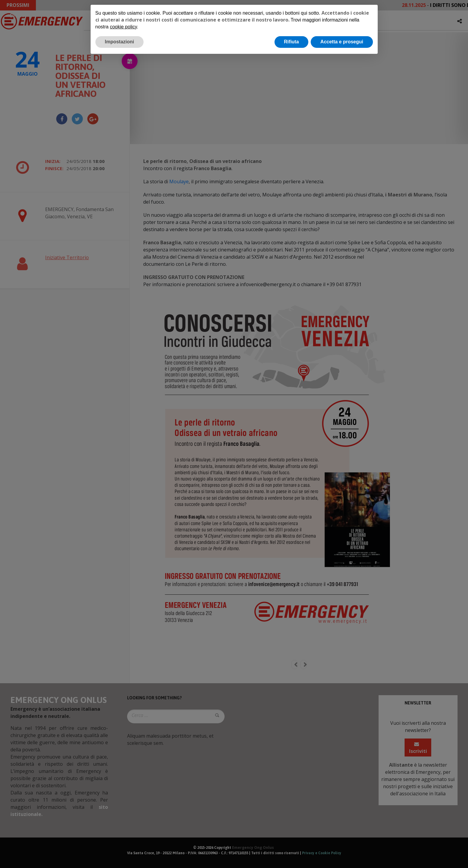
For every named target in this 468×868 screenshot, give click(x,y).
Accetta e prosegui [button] (342, 42)
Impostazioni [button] (120, 42)
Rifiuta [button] (292, 42)
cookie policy (123, 27)
